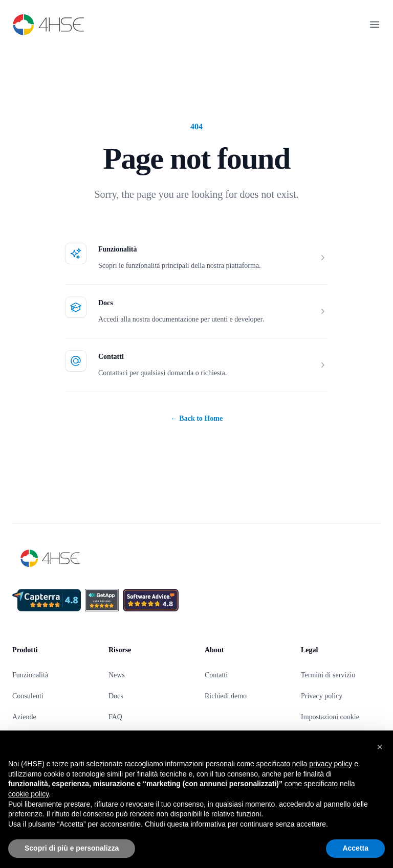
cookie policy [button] (28, 794)
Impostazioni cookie (330, 717)
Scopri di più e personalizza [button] (72, 848)
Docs (106, 303)
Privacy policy (322, 696)
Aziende (24, 717)
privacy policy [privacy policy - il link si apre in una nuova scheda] (331, 764)
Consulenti (28, 696)
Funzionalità (117, 249)
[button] (380, 747)
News (117, 675)
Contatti (111, 357)
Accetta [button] (355, 848)
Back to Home (196, 418)
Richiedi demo (226, 696)
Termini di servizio (328, 675)
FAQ (115, 717)
